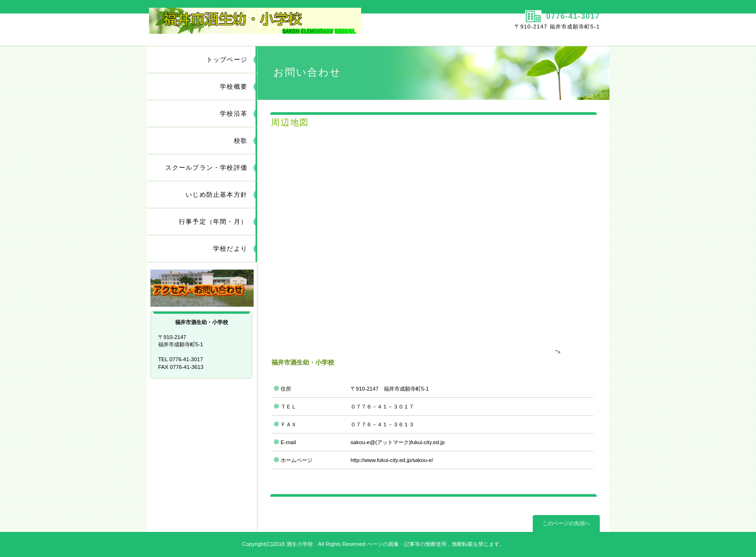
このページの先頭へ (566, 523)
